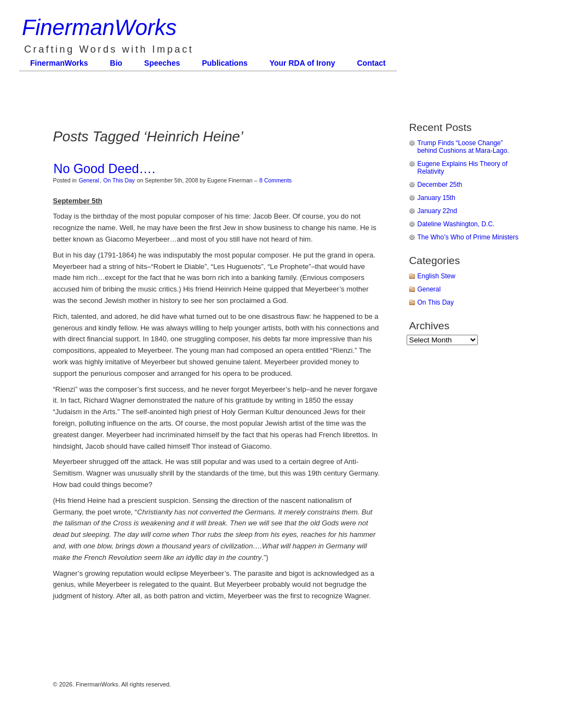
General (89, 181)
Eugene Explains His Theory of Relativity (463, 168)
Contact (372, 63)
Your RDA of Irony (302, 63)
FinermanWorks (99, 27)
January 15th (436, 198)
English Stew (436, 276)
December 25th (440, 185)
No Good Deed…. (105, 169)
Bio (116, 63)
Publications (224, 63)
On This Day (119, 181)
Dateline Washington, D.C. (456, 224)
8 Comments (275, 181)
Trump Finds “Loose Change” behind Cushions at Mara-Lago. (463, 147)
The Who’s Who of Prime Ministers (468, 237)
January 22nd (438, 211)
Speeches (162, 63)
